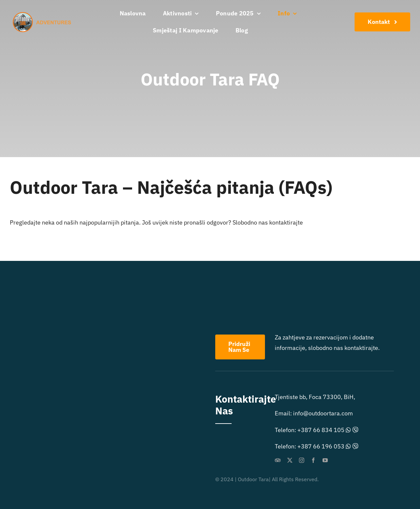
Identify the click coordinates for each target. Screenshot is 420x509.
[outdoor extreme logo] (44, 15)
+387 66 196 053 (321, 446)
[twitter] (290, 460)
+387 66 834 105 (321, 430)
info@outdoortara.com (323, 413)
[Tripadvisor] (278, 460)
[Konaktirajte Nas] (382, 22)
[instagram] (302, 460)
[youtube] (325, 460)
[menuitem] (268, 30)
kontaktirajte (286, 222)
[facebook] (313, 460)
